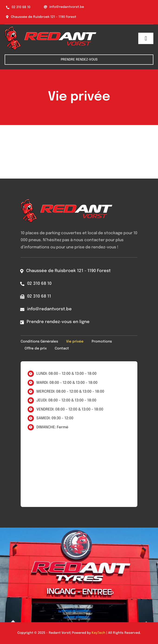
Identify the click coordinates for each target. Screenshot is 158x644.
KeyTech (98, 633)
